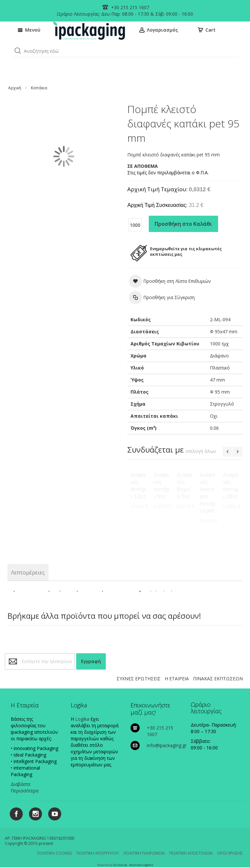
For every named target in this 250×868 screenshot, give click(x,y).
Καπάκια (39, 88)
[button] (18, 51)
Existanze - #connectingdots (133, 865)
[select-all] (201, 451)
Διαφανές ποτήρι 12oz (138, 485)
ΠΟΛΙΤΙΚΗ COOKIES (55, 853)
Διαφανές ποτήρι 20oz (231, 485)
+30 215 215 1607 (129, 7)
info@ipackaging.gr (167, 745)
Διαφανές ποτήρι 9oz (161, 485)
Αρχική (15, 88)
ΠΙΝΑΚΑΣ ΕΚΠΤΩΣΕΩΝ (218, 679)
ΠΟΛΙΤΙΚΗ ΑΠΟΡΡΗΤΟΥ (98, 853)
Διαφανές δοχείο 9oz (184, 485)
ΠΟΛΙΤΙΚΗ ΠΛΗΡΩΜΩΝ (144, 853)
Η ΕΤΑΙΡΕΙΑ (177, 679)
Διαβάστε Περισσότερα (25, 787)
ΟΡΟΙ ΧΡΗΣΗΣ (230, 853)
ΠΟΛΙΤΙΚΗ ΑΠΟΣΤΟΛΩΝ (191, 853)
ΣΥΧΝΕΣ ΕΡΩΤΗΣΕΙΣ (139, 679)
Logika (82, 719)
